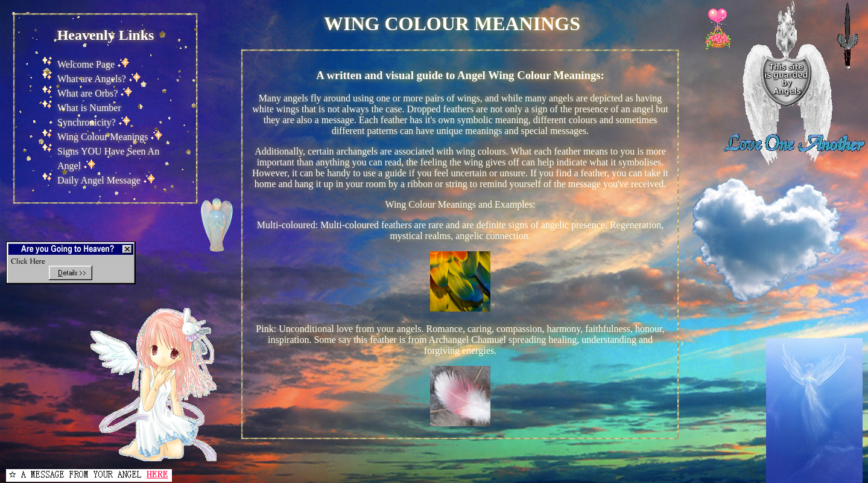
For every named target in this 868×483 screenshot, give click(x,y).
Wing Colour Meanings (103, 137)
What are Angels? (92, 79)
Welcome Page (86, 64)
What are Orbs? (87, 93)
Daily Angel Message (99, 180)
